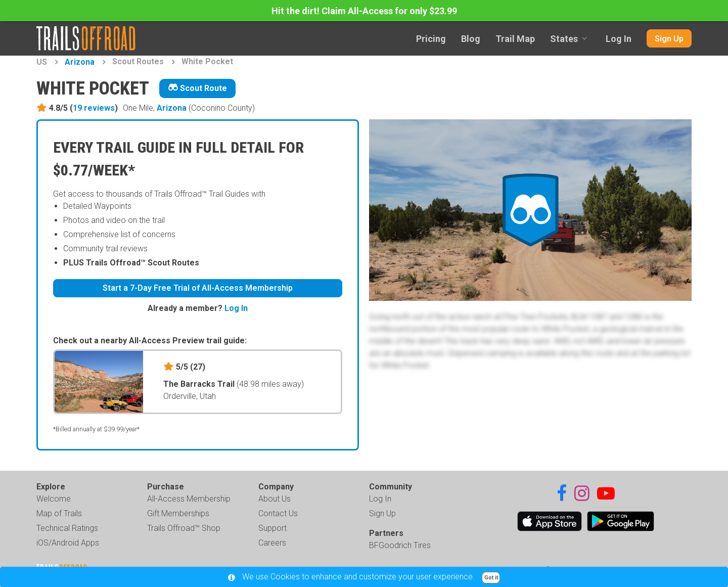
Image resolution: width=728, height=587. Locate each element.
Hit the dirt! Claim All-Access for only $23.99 (364, 11)
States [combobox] (564, 39)
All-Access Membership (189, 499)
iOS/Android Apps (68, 543)
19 (94, 108)
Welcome (54, 499)
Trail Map (515, 39)
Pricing (431, 39)
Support (272, 528)
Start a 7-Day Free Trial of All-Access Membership (198, 288)
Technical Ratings (67, 528)
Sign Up (669, 39)
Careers (272, 543)
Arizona (80, 62)
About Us (275, 499)
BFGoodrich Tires (400, 545)
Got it (491, 578)
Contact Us (278, 513)
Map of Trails (59, 513)
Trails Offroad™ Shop (184, 528)
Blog (471, 39)
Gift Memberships (178, 513)
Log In (619, 39)
